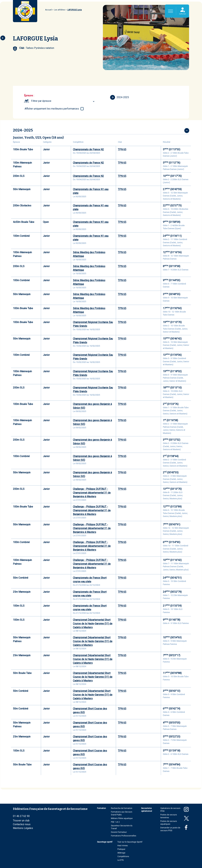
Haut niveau (123, 846)
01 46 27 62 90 (21, 816)
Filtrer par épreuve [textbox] (41, 101)
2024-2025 (119, 97)
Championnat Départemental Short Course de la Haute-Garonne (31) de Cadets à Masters (93, 624)
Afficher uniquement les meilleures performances (52, 109)
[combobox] (63, 101)
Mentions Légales (23, 828)
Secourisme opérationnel (147, 810)
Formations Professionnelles (124, 836)
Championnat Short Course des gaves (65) (90, 711)
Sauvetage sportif (105, 842)
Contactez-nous (22, 824)
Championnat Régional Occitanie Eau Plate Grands (93, 324)
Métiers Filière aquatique (122, 818)
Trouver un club (21, 821)
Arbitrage (121, 853)
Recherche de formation (122, 808)
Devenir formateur (119, 832)
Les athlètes (60, 10)
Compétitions (123, 856)
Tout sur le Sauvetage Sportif (130, 842)
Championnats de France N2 (88, 149)
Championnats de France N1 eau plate (91, 191)
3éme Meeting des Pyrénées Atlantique (89, 254)
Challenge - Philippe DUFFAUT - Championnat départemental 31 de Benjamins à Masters (92, 493)
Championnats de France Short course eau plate (90, 580)
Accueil (48, 10)
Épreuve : (29, 96)
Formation (101, 808)
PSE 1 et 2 (115, 822)
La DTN (120, 860)
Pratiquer (121, 849)
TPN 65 (122, 149)
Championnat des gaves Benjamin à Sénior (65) (92, 406)
